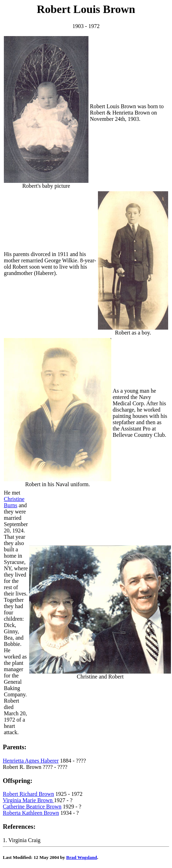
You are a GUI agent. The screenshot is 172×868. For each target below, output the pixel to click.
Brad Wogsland (82, 857)
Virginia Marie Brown (28, 800)
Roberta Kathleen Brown (31, 813)
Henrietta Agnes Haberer (31, 761)
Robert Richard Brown (28, 794)
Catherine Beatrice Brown (32, 807)
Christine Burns (14, 502)
